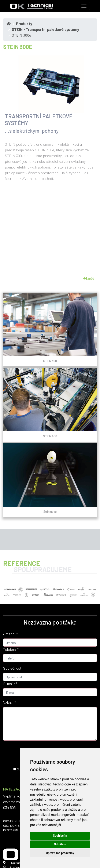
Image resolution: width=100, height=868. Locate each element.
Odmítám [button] (60, 844)
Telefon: (11, 649)
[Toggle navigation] (84, 6)
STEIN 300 (50, 361)
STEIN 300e (21, 35)
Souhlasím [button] (60, 836)
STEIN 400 (50, 436)
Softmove (50, 511)
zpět (89, 278)
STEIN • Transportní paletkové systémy (45, 29)
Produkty (24, 24)
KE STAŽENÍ (11, 830)
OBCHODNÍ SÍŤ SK (15, 826)
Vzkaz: (10, 702)
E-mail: (10, 684)
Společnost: (13, 668)
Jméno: (11, 634)
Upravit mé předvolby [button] (60, 853)
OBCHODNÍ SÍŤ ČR (15, 821)
